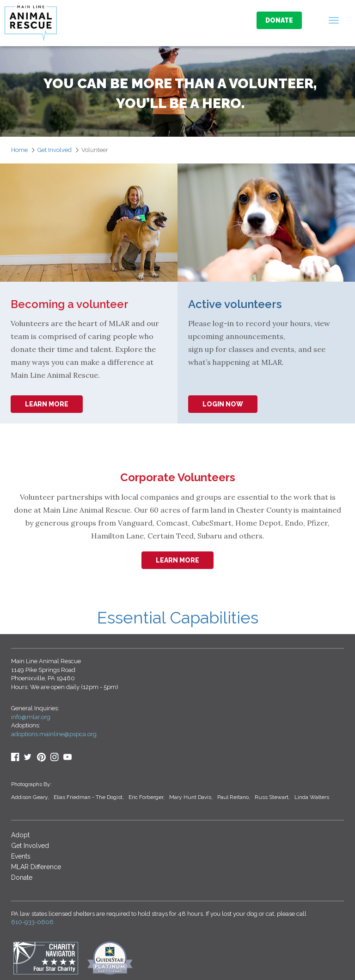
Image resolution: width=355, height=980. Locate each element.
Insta (55, 757)
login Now (223, 404)
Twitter (28, 757)
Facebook (15, 757)
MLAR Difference (36, 867)
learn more (47, 404)
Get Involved (55, 150)
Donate (279, 20)
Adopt (20, 835)
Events (21, 856)
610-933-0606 (32, 922)
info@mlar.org (31, 717)
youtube (67, 757)
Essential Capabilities (178, 617)
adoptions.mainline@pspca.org (54, 734)
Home (19, 150)
